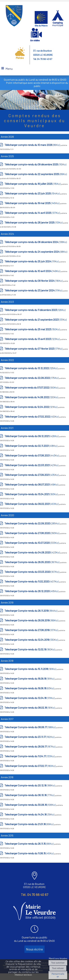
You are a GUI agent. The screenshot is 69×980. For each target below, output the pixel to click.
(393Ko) (32, 533)
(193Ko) (31, 494)
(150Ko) (32, 329)
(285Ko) (32, 523)
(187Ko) (30, 746)
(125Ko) (31, 368)
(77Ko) (30, 795)
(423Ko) (32, 552)
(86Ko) (32, 145)
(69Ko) (29, 824)
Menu (9, 69)
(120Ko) (31, 397)
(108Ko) (30, 805)
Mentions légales (58, 958)
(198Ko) (30, 727)
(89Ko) (36, 174)
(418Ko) (31, 446)
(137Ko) (32, 213)
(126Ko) (35, 310)
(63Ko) (29, 688)
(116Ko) (34, 281)
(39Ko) (30, 814)
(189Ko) (32, 620)
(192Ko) (30, 737)
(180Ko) (30, 766)
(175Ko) (32, 378)
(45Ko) (29, 853)
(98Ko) (36, 252)
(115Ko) (33, 184)
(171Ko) (34, 349)
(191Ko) (31, 669)
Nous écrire (34, 949)
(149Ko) (33, 271)
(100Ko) (32, 387)
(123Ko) (32, 339)
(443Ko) (32, 455)
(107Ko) (32, 572)
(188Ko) (30, 785)
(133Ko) (30, 756)
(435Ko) (32, 475)
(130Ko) (31, 640)
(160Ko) (30, 649)
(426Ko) (32, 436)
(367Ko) (32, 562)
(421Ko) (32, 465)
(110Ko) (35, 164)
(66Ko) (29, 844)
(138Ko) (36, 242)
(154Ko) (32, 193)
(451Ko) (32, 504)
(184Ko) (31, 611)
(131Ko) (36, 320)
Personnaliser (58, 975)
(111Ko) (32, 261)
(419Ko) (32, 484)
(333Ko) (32, 543)
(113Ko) (34, 222)
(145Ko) (32, 203)
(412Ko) (32, 416)
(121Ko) (31, 407)
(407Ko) (32, 581)
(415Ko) (32, 591)
